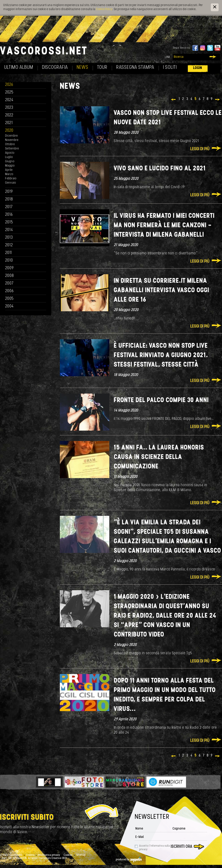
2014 (9, 230)
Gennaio (11, 183)
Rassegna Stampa (135, 68)
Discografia (55, 68)
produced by (129, 860)
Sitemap (81, 855)
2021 (9, 123)
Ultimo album (19, 68)
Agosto (10, 153)
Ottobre (10, 144)
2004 (9, 306)
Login (198, 68)
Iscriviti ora (182, 847)
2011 (9, 253)
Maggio (10, 166)
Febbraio (11, 179)
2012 (9, 245)
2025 (9, 92)
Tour (102, 68)
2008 (10, 276)
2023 (9, 108)
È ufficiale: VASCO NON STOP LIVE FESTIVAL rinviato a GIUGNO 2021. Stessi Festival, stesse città (161, 355)
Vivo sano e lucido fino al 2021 (160, 169)
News (83, 68)
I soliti (170, 68)
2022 (9, 115)
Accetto (155, 848)
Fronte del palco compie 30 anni (161, 400)
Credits (30, 855)
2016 (9, 215)
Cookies (68, 855)
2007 (9, 284)
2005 (9, 299)
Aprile (9, 170)
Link (168, 57)
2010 (9, 261)
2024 (9, 100)
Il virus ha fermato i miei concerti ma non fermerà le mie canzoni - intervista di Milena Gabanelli (164, 226)
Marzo (9, 174)
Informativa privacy (49, 855)
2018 (9, 199)
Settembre (12, 149)
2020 (9, 131)
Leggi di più (200, 149)
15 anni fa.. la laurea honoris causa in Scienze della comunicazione (159, 457)
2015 (9, 222)
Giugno (10, 161)
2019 (9, 192)
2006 (9, 291)
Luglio (9, 157)
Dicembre (11, 136)
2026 (9, 85)
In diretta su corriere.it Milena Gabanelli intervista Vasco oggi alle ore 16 (161, 290)
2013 (9, 238)
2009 (9, 268)
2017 (9, 207)
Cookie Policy (104, 9)
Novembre (12, 140)
